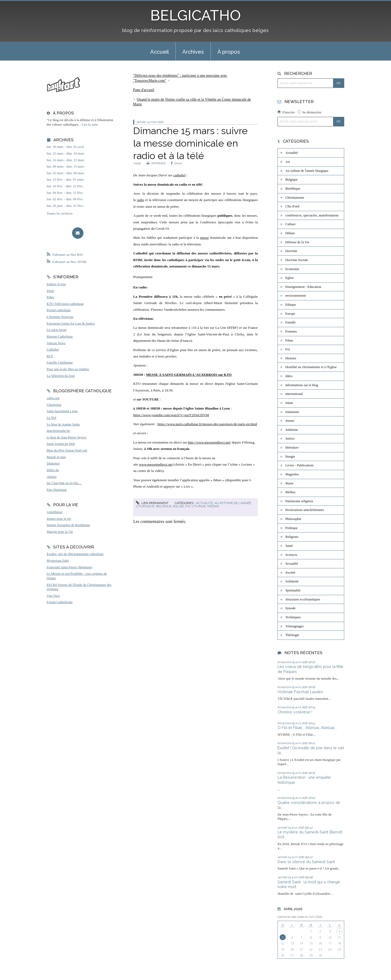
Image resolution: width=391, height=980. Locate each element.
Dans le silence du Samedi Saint (306, 862)
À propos (229, 52)
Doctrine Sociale (297, 260)
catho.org (53, 398)
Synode (290, 608)
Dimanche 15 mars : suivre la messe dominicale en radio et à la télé (190, 143)
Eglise (178, 506)
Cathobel (53, 350)
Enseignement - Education (303, 287)
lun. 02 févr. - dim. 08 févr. (65, 199)
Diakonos (53, 463)
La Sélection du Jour (61, 376)
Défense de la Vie (297, 242)
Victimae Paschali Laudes (300, 692)
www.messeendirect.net (156, 464)
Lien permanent (152, 503)
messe (205, 238)
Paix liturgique (57, 490)
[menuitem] (159, 51)
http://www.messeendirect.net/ (209, 442)
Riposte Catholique (60, 336)
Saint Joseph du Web (61, 444)
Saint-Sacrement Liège (62, 411)
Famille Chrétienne (60, 363)
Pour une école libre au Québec (68, 369)
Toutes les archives (60, 214)
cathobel (179, 175)
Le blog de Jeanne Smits (63, 424)
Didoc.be (53, 470)
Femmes (291, 331)
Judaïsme (292, 430)
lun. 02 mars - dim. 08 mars (66, 173)
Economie (292, 269)
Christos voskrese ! (295, 712)
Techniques (293, 617)
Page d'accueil (144, 90)
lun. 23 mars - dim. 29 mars (66, 154)
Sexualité (292, 564)
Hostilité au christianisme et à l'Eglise (311, 367)
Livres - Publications (299, 465)
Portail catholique (59, 310)
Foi (188, 506)
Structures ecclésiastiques (303, 599)
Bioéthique (293, 189)
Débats (290, 233)
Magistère (292, 474)
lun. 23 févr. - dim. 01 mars (65, 180)
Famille (290, 322)
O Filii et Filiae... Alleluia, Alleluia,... (307, 728)
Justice (290, 438)
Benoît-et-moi (56, 457)
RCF (50, 356)
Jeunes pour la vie (59, 519)
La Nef (52, 418)
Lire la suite (90, 125)
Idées (289, 376)
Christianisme (295, 198)
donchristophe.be (58, 431)
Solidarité (292, 581)
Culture (290, 224)
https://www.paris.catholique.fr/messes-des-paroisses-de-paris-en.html (207, 424)
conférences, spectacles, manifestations (312, 215)
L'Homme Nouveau (60, 317)
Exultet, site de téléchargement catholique (75, 554)
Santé (289, 546)
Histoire (291, 358)
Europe (290, 314)
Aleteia (52, 477)
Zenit (50, 291)
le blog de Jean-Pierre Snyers (67, 437)
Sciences (291, 555)
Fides (51, 297)
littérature (292, 448)
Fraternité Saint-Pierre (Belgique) (70, 567)
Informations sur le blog (302, 385)
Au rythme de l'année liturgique (307, 171)
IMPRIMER (156, 163)
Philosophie (293, 519)
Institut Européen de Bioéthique (68, 525)
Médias (213, 506)
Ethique (291, 305)
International (294, 394)
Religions (292, 537)
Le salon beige (57, 330)
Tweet (137, 163)
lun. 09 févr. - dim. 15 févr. (65, 193)
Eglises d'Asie (56, 284)
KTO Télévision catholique (65, 304)
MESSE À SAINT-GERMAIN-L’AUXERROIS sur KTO (189, 375)
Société (290, 573)
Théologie (292, 635)
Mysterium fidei (58, 561)
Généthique (55, 512)
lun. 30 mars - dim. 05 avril (65, 147)
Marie (289, 483)
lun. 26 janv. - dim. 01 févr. (65, 206)
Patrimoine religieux (299, 501)
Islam (289, 403)
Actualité (204, 503)
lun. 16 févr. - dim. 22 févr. (65, 186)
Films (289, 340)
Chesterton (54, 405)
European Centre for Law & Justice (71, 323)
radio (140, 200)
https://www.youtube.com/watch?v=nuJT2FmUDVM (171, 415)
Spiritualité (293, 590)
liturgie (199, 506)
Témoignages (294, 626)
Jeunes (290, 421)
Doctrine (291, 251)
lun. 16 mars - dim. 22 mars (66, 160)
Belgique (164, 506)
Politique (291, 528)
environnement (295, 296)
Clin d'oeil (292, 206)
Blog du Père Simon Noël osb (67, 450)
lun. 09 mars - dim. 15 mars (66, 167)
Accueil (159, 52)
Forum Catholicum (60, 602)
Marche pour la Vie (60, 532)
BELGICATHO (195, 15)
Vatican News (56, 343)
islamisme (292, 412)
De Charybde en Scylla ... (64, 483)
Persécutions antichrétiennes (304, 510)
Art (287, 162)
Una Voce (53, 596)
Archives (193, 52)
